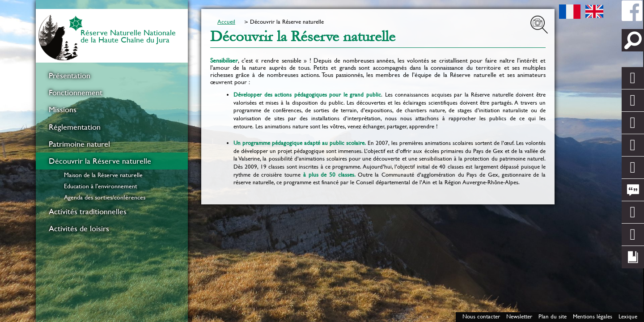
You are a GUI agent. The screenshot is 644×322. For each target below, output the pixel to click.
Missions (63, 110)
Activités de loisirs (79, 229)
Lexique (628, 316)
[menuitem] (112, 76)
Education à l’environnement (101, 186)
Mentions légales (593, 316)
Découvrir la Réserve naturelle (100, 161)
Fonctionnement (76, 93)
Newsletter (519, 316)
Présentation (70, 76)
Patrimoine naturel (79, 144)
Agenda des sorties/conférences (105, 197)
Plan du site (553, 316)
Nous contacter (481, 316)
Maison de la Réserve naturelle (103, 175)
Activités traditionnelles (88, 212)
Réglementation (75, 127)
